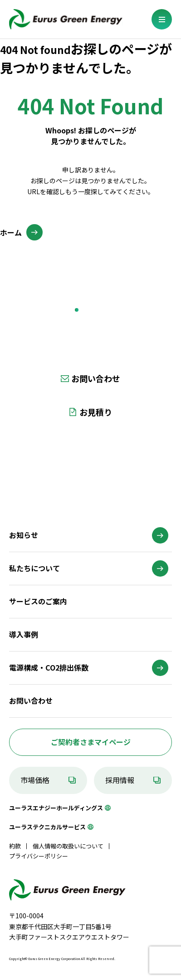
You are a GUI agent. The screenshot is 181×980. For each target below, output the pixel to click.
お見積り (96, 412)
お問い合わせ (96, 378)
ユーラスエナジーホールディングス (56, 808)
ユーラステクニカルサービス (47, 827)
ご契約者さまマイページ (91, 742)
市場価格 (35, 780)
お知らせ (24, 535)
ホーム (11, 232)
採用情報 (120, 780)
